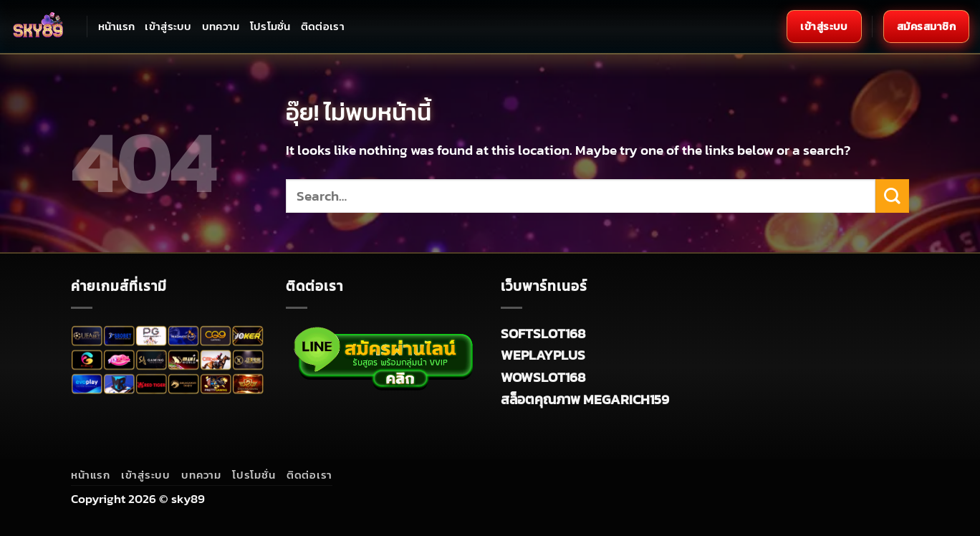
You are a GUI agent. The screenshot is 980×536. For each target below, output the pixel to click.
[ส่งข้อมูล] (892, 196)
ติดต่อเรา (323, 26)
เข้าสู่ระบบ (168, 26)
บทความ (221, 26)
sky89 (188, 499)
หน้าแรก (117, 26)
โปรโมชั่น (270, 26)
